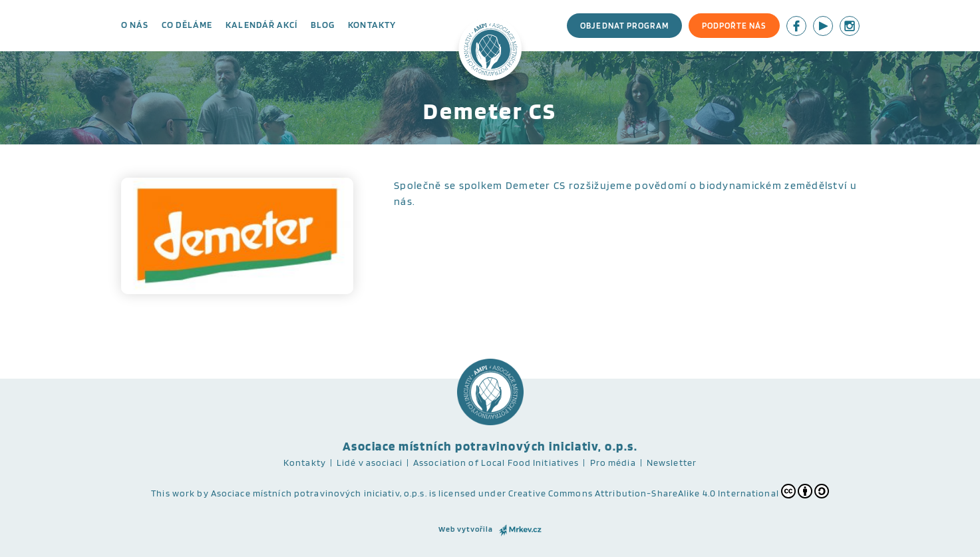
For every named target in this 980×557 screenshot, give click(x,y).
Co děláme (187, 25)
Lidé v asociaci (370, 463)
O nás (135, 25)
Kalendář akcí (261, 25)
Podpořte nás (734, 26)
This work (173, 493)
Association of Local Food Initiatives (496, 463)
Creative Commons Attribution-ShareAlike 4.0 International (669, 491)
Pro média (613, 463)
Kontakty (372, 25)
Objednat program (624, 26)
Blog (323, 25)
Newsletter (672, 463)
